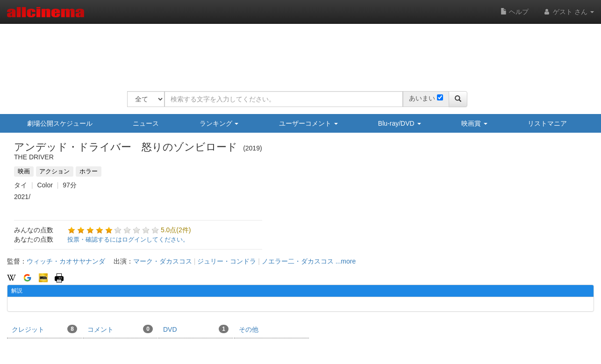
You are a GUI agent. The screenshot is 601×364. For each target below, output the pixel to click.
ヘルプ (515, 12)
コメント (120, 329)
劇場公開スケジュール (60, 123)
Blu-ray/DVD (400, 123)
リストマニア (547, 123)
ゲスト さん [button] (568, 12)
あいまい (422, 98)
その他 (249, 329)
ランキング (219, 123)
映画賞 (474, 123)
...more (346, 261)
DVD (196, 329)
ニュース (146, 123)
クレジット (44, 329)
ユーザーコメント (308, 123)
